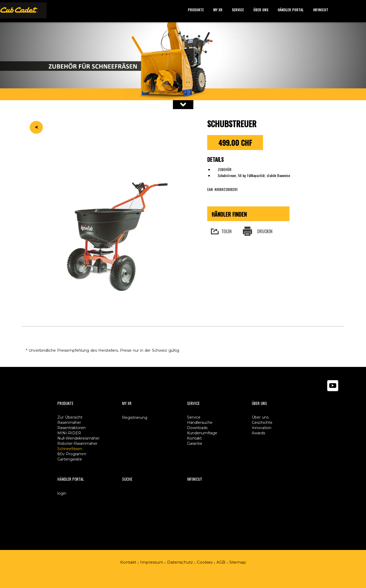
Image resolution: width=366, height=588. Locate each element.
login (62, 493)
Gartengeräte (70, 459)
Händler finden (229, 214)
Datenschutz (180, 562)
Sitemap (238, 562)
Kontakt (128, 562)
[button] (196, 10)
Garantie (195, 443)
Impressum (152, 562)
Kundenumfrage (202, 433)
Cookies (205, 562)
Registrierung (135, 418)
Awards (258, 433)
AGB (221, 562)
